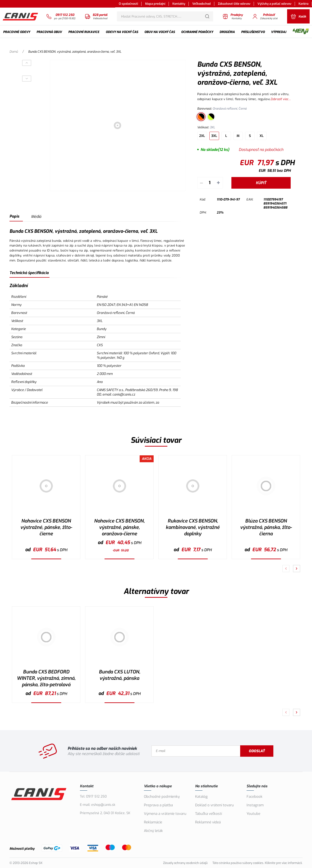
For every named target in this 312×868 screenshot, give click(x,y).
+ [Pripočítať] (218, 183)
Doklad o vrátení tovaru (214, 805)
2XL (202, 136)
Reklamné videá (208, 822)
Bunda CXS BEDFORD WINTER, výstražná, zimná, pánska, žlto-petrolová (46, 678)
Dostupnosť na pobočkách (261, 150)
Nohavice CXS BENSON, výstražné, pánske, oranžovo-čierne (119, 527)
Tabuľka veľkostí (209, 814)
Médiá (36, 217)
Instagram (255, 805)
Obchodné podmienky (162, 797)
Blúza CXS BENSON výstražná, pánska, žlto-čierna (266, 527)
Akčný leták (153, 831)
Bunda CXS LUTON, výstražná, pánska (119, 675)
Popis (14, 216)
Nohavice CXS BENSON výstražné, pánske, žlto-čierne (46, 527)
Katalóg (201, 797)
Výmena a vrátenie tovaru (165, 814)
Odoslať (257, 751)
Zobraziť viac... (281, 99)
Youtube (253, 814)
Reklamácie (153, 822)
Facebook (255, 797)
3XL (214, 136)
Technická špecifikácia (29, 273)
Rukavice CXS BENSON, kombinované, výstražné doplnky (193, 527)
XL (262, 136)
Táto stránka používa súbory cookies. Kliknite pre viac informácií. (257, 863)
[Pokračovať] (297, 569)
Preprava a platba (158, 805)
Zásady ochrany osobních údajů (185, 863)
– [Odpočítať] (201, 183)
